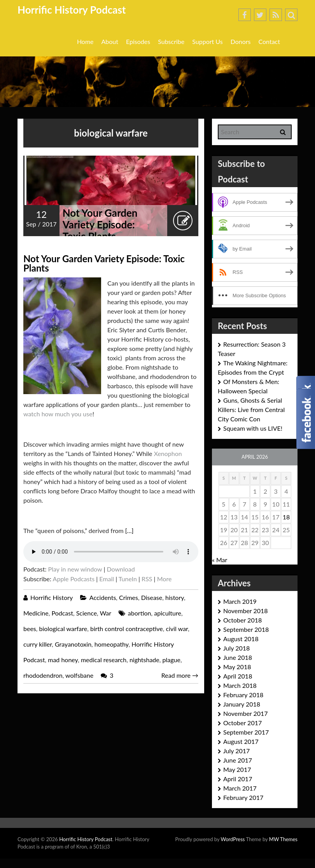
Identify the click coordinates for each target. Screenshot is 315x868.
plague (171, 660)
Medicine (36, 613)
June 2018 (238, 657)
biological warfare (63, 629)
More (164, 579)
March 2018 (240, 685)
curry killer (38, 644)
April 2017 (238, 779)
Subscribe (171, 41)
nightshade (144, 660)
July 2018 (236, 648)
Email (107, 579)
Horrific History (52, 597)
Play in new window (75, 569)
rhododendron (43, 675)
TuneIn (128, 579)
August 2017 (241, 741)
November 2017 (246, 713)
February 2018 (243, 695)
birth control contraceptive (127, 629)
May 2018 (237, 667)
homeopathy (112, 644)
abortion (140, 613)
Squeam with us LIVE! (253, 428)
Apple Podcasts (74, 579)
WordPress (233, 839)
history (175, 597)
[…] (129, 530)
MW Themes (283, 839)
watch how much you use (58, 414)
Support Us (207, 41)
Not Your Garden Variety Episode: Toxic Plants (100, 224)
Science (87, 613)
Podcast (62, 613)
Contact (269, 41)
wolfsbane (79, 675)
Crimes (129, 597)
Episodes (138, 41)
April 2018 (238, 676)
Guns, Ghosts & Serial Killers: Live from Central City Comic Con (251, 409)
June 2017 (238, 760)
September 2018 (246, 629)
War (106, 613)
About (110, 41)
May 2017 (237, 769)
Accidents (103, 597)
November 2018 (246, 611)
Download (121, 569)
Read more (180, 675)
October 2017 (242, 723)
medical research (104, 660)
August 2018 (241, 639)
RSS (147, 579)
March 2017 (240, 788)
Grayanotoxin (73, 644)
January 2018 (242, 704)
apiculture (168, 613)
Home (85, 41)
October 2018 (242, 620)
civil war (177, 629)
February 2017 (243, 797)
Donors (241, 41)
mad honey (63, 660)
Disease (152, 597)
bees (30, 629)
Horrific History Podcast (72, 10)
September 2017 (246, 732)
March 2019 (240, 601)
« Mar (220, 560)
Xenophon (168, 453)
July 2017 (236, 751)
